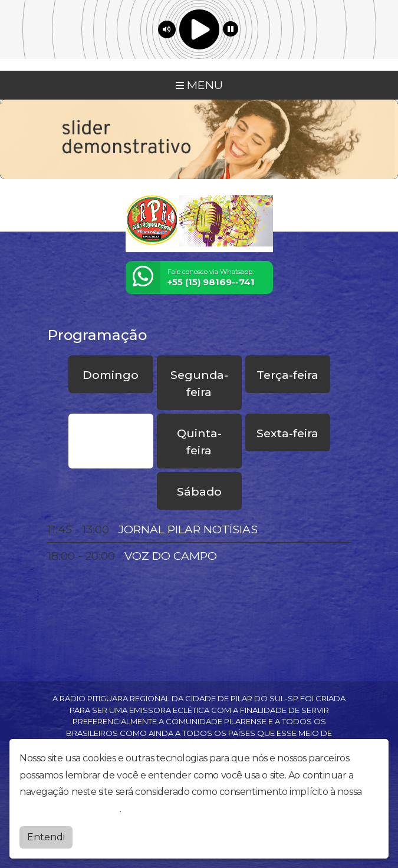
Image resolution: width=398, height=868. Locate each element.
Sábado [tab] (199, 491)
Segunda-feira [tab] (199, 383)
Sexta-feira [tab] (287, 433)
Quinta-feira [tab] (199, 442)
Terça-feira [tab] (287, 375)
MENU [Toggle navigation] (199, 85)
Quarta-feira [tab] (111, 442)
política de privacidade (70, 809)
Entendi (46, 837)
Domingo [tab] (111, 375)
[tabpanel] (199, 543)
